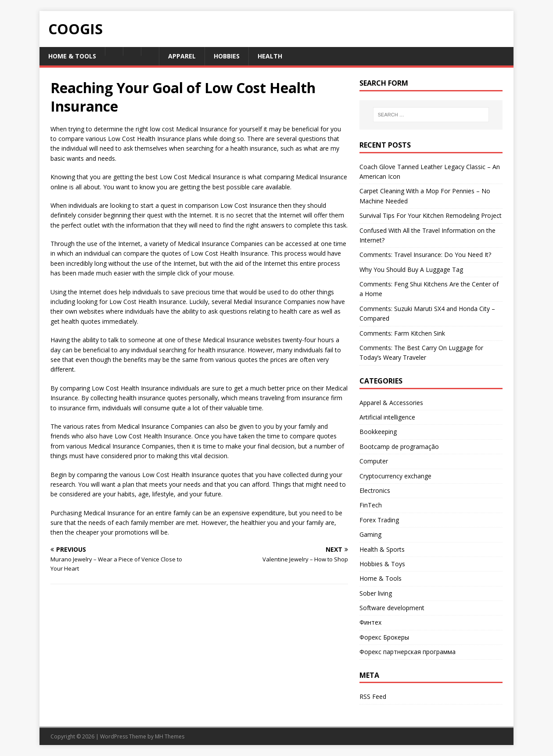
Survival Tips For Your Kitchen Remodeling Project (431, 215)
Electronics (375, 490)
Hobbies (227, 56)
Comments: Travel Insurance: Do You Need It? (425, 255)
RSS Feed (373, 696)
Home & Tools (72, 56)
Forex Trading (379, 520)
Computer (374, 461)
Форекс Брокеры (384, 637)
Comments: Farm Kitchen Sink (402, 333)
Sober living (376, 593)
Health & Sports (382, 549)
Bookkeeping (378, 432)
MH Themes (170, 736)
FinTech (371, 505)
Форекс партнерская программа (408, 652)
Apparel (182, 56)
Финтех (370, 622)
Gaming (370, 534)
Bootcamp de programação (399, 447)
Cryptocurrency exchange (395, 476)
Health (270, 56)
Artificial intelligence (387, 417)
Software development (392, 608)
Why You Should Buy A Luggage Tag (411, 269)
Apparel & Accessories (391, 403)
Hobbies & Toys (382, 564)
